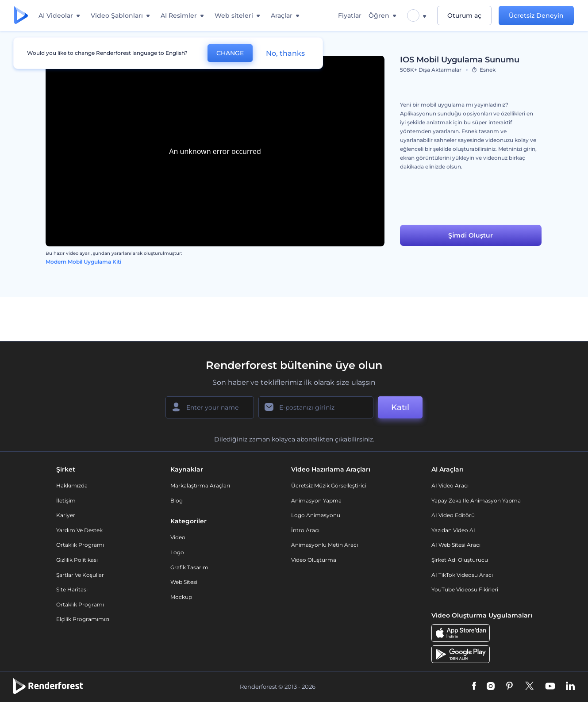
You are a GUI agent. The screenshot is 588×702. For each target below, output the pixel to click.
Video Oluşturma (314, 560)
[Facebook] (474, 687)
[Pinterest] (509, 687)
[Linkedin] (570, 687)
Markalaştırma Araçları (200, 485)
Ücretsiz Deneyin (536, 15)
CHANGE (230, 53)
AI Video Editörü (453, 515)
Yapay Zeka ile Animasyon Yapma (476, 501)
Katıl (400, 407)
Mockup (181, 597)
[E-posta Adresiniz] (316, 407)
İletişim (66, 501)
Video (178, 537)
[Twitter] (529, 687)
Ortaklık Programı (80, 545)
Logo (177, 552)
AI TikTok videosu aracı (462, 575)
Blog (177, 501)
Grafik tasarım (189, 567)
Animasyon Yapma (316, 501)
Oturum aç (464, 15)
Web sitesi (184, 582)
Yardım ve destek (79, 530)
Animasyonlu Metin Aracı (325, 545)
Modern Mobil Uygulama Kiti (83, 262)
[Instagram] (491, 687)
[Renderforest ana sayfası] (21, 16)
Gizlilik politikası (77, 560)
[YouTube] (550, 687)
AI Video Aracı (450, 485)
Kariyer (66, 515)
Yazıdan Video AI (453, 530)
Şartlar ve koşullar (80, 575)
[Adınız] (210, 407)
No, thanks (285, 53)
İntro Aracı (305, 530)
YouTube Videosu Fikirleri (465, 589)
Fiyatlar (350, 15)
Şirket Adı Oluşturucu (460, 560)
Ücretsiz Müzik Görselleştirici (329, 485)
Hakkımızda (72, 485)
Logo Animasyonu (316, 515)
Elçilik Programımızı (83, 619)
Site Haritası (72, 589)
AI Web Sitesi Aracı (456, 545)
